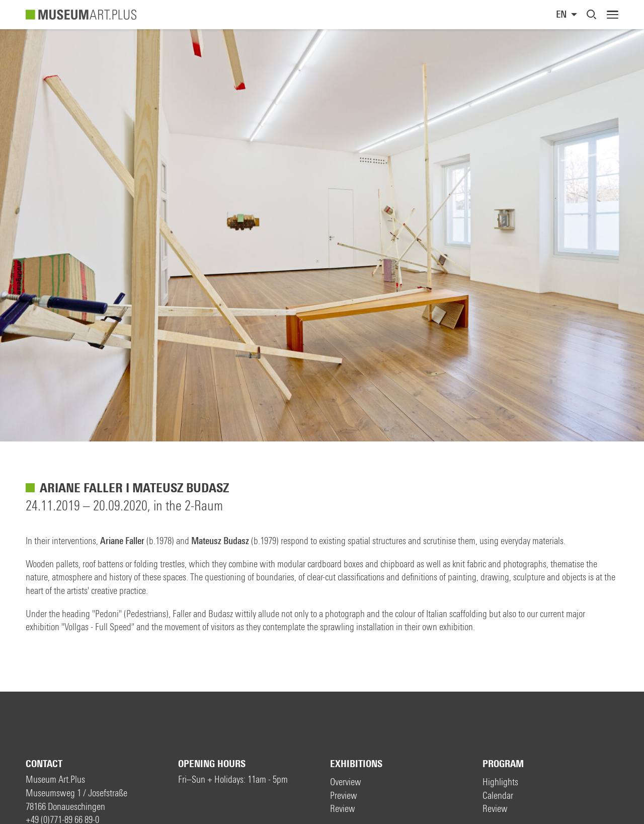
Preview (344, 796)
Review (343, 809)
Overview (346, 782)
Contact (44, 764)
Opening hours (212, 764)
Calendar (498, 796)
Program (503, 764)
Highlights (500, 782)
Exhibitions (356, 764)
